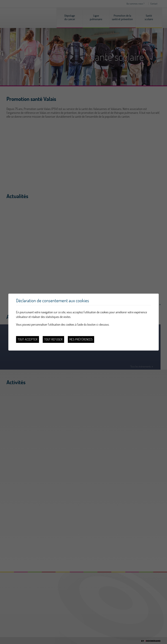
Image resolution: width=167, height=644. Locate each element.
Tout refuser (53, 339)
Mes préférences (81, 339)
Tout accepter (27, 339)
